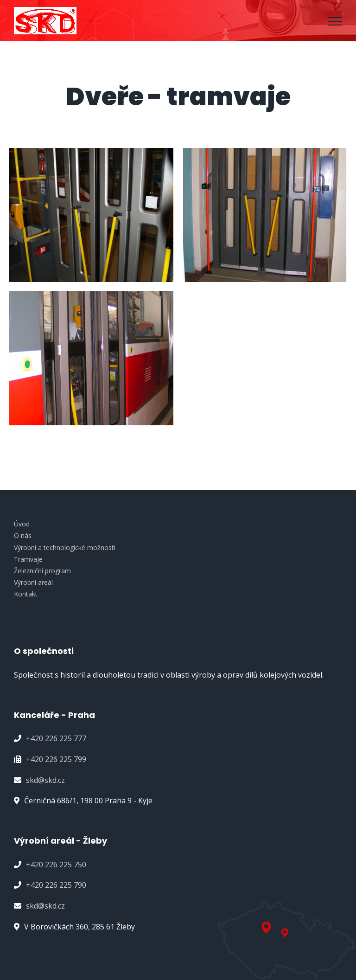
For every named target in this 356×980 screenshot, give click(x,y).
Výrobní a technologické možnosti (65, 548)
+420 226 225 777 (56, 738)
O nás (23, 535)
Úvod (22, 524)
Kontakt (26, 594)
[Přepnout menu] (335, 21)
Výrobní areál (33, 582)
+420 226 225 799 (56, 759)
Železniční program (42, 571)
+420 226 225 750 (56, 865)
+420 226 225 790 (56, 885)
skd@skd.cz (45, 780)
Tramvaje (28, 559)
